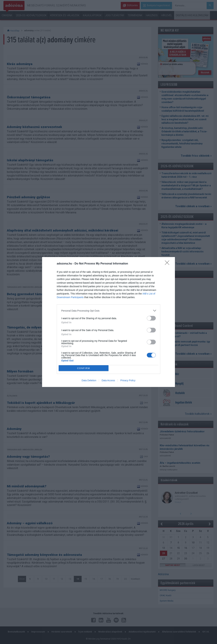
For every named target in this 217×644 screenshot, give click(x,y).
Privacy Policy (128, 380)
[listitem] (108, 311)
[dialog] (108, 322)
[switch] (151, 318)
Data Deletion (89, 380)
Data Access (108, 380)
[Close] (168, 264)
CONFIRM (84, 368)
